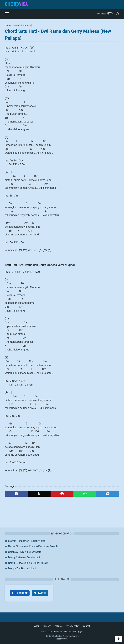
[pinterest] (62, 494)
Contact (47, 626)
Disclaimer (58, 626)
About (37, 626)
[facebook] (16, 494)
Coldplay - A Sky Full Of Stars (25, 552)
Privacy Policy (72, 626)
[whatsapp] (85, 494)
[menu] (9, 14)
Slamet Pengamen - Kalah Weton (27, 541)
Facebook (20, 593)
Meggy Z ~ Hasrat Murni (22, 568)
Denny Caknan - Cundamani (24, 557)
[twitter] (39, 494)
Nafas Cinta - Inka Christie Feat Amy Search (33, 546)
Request (86, 626)
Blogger (79, 632)
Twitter (40, 593)
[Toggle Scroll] (118, 639)
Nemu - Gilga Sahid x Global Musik (28, 563)
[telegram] (108, 494)
